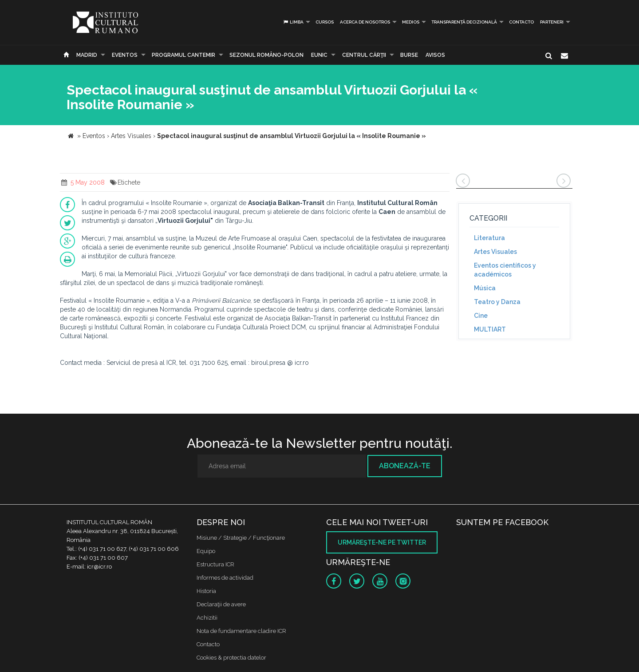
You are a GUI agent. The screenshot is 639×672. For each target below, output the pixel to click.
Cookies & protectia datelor (231, 658)
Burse (409, 55)
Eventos (125, 55)
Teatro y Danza (497, 302)
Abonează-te (405, 466)
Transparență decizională (464, 22)
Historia (206, 591)
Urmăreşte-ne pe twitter (382, 542)
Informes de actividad (225, 578)
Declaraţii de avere (221, 604)
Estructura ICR (215, 564)
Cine (481, 316)
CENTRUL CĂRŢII (364, 55)
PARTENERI (552, 22)
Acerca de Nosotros (365, 22)
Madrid (87, 55)
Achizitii (207, 618)
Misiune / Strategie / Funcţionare (241, 538)
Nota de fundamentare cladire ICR (241, 631)
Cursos (325, 22)
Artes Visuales (495, 252)
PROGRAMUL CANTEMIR (183, 55)
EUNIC (319, 55)
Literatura (489, 238)
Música (485, 288)
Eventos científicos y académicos (505, 270)
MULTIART (490, 329)
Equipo (206, 551)
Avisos (435, 55)
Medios (411, 22)
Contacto (521, 22)
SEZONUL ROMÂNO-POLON (266, 55)
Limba (293, 22)
